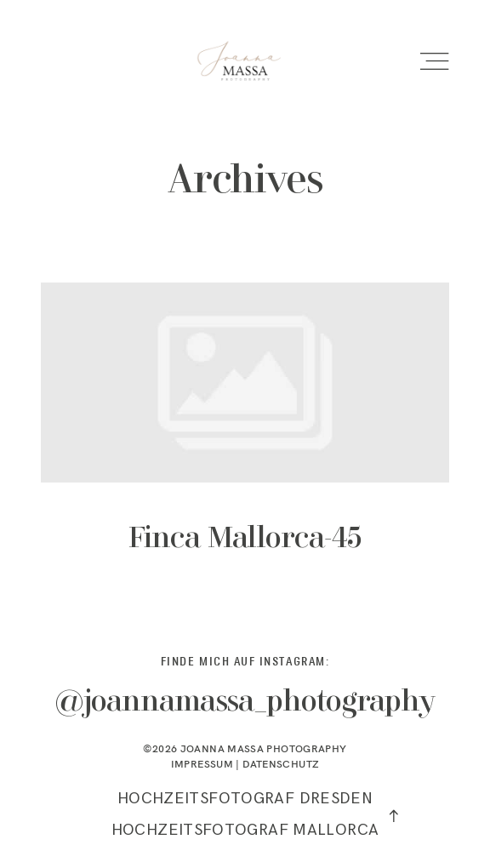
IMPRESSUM (202, 767)
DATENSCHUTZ (281, 767)
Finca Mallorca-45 (245, 440)
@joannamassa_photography (245, 706)
